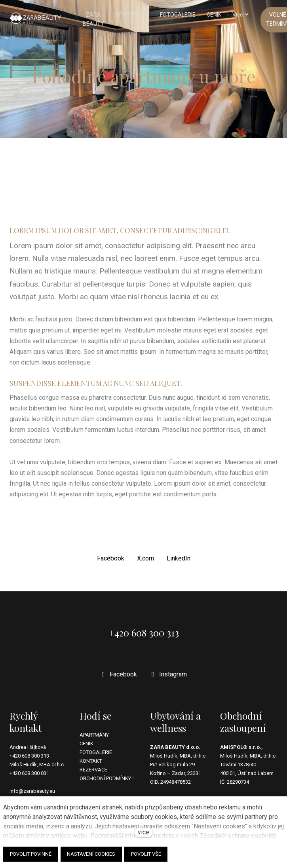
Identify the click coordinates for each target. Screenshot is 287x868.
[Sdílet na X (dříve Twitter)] (145, 563)
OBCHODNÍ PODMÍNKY (105, 779)
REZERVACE (93, 770)
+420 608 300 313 (29, 756)
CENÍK (86, 744)
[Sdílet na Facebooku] (111, 563)
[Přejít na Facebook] (119, 674)
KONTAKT (91, 761)
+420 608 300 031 (29, 774)
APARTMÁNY (94, 735)
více (143, 832)
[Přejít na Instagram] (168, 674)
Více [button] (227, 15)
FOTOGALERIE (96, 752)
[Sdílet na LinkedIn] (179, 563)
